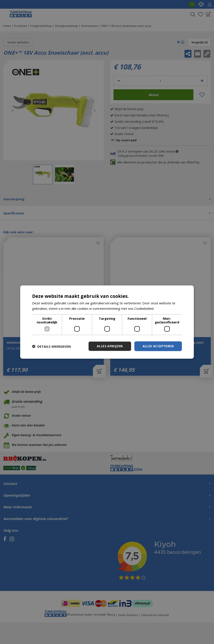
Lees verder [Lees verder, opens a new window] (164, 308)
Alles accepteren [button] (158, 346)
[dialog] (107, 322)
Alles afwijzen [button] (110, 346)
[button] (51, 346)
